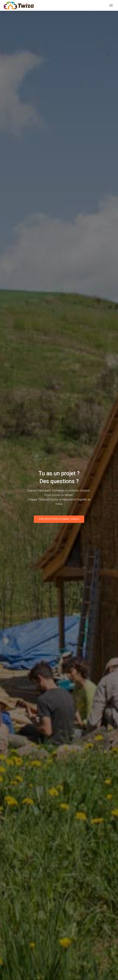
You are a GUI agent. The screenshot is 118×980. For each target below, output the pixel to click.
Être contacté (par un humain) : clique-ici (59, 519)
